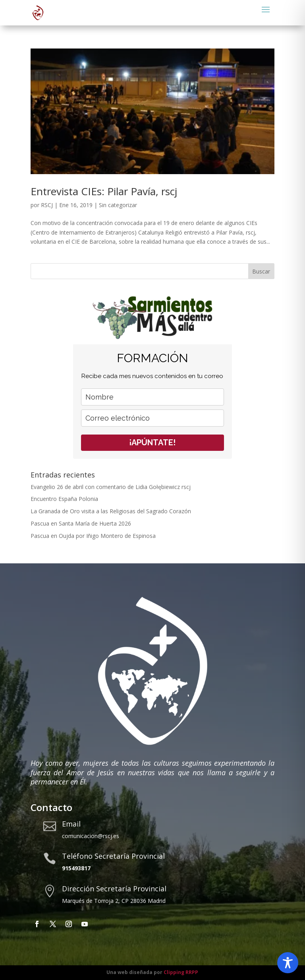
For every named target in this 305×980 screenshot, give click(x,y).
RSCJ (47, 205)
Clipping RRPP (181, 972)
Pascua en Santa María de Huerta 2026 (81, 523)
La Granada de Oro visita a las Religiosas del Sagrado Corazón (111, 511)
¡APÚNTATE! (152, 442)
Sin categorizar (118, 205)
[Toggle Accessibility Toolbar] (288, 963)
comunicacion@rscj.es (91, 836)
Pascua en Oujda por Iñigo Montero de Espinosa (93, 536)
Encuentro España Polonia (64, 499)
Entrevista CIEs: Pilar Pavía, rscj (104, 191)
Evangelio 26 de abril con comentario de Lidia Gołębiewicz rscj (111, 487)
